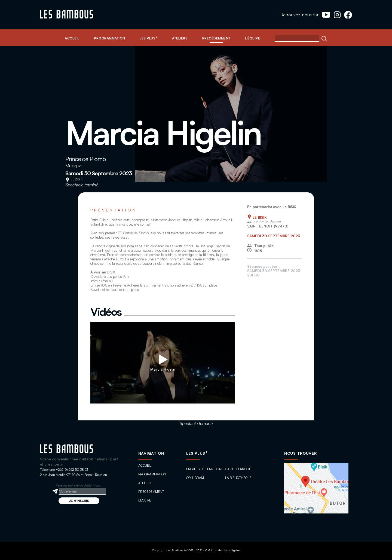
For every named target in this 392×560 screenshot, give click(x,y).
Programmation (152, 474)
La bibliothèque (238, 478)
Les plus (197, 453)
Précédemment (151, 492)
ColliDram (195, 478)
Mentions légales (229, 550)
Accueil (145, 465)
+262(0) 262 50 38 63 (72, 470)
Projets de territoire (205, 469)
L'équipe (145, 500)
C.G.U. (210, 550)
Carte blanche (238, 469)
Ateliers (145, 483)
